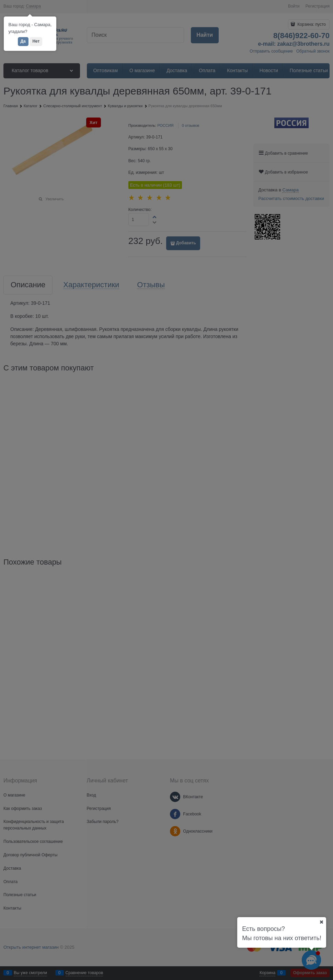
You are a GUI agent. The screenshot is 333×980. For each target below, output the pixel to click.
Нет (36, 41)
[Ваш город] (321, 922)
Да (23, 41)
